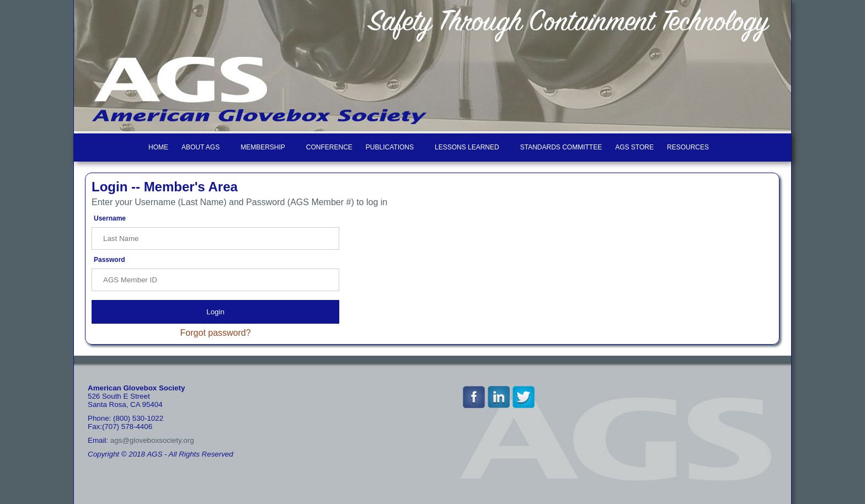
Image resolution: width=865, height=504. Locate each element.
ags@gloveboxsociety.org (152, 440)
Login (215, 312)
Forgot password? (216, 333)
